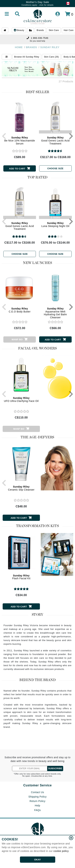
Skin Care (54, 30)
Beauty (19, 30)
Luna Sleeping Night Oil (55, 225)
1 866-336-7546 (37, 38)
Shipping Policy (37, 797)
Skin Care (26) (51, 57)
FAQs (37, 810)
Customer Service (37, 785)
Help (37, 806)
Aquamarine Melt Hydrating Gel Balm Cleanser (55, 313)
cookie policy (61, 851)
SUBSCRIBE (55, 768)
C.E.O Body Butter (20, 310)
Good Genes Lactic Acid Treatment (55, 141)
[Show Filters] (7, 57)
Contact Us (37, 792)
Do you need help (37, 41)
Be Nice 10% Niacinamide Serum (20, 141)
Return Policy (38, 801)
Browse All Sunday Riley (27, 57)
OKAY (37, 860)
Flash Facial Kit (21, 577)
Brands (40, 30)
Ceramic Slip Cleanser (21, 488)
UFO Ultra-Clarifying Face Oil (21, 399)
